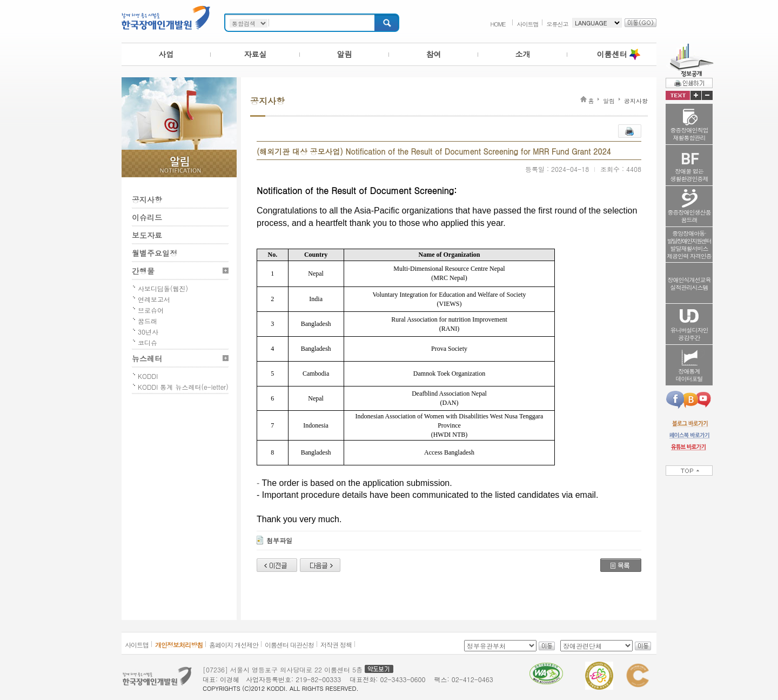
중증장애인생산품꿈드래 (689, 216)
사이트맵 (528, 24)
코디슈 (147, 342)
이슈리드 (147, 217)
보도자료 (147, 235)
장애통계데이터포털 (689, 375)
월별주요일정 (155, 253)
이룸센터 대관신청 (289, 645)
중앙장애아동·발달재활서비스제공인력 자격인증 (689, 245)
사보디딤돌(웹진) (163, 288)
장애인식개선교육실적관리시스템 (689, 284)
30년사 (148, 332)
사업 (166, 54)
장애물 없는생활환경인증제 (689, 175)
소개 (523, 54)
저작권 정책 (336, 645)
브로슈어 (151, 310)
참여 (434, 54)
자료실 (256, 54)
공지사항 (147, 199)
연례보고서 (154, 299)
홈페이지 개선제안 (234, 645)
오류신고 (558, 24)
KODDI (148, 376)
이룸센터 (612, 54)
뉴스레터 (147, 358)
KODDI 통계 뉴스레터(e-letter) (183, 387)
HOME (498, 24)
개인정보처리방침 (179, 645)
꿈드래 (147, 321)
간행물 (143, 271)
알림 (345, 54)
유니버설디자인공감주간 (689, 334)
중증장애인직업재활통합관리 (689, 134)
